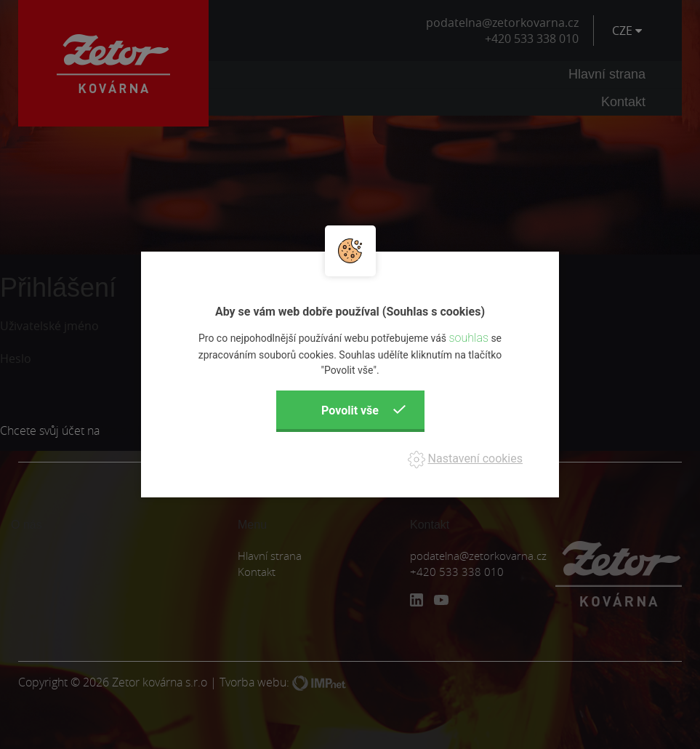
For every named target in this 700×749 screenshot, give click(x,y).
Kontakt (623, 102)
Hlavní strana (607, 74)
